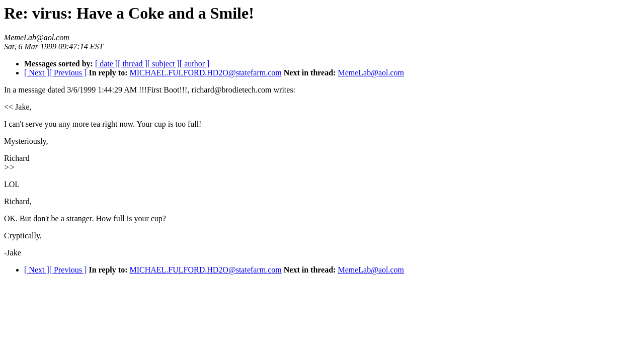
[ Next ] (37, 73)
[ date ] (106, 64)
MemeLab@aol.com (371, 73)
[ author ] (195, 64)
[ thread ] (133, 64)
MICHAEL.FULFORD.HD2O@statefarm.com (205, 73)
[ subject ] (164, 64)
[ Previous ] (68, 73)
